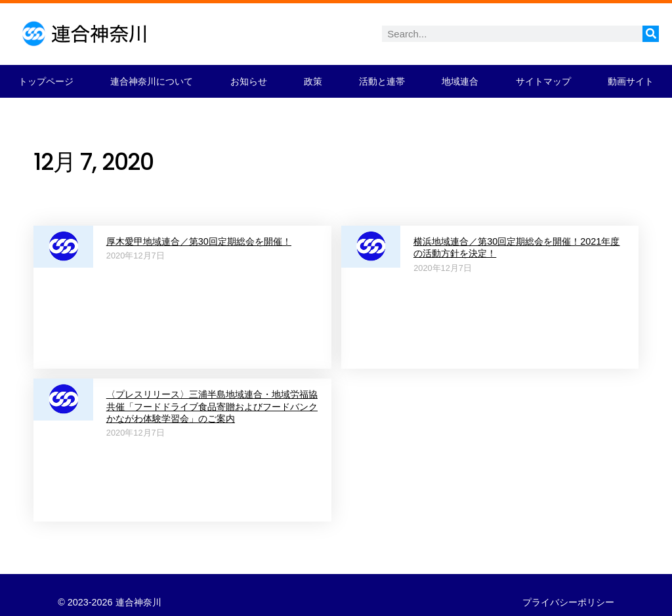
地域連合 (460, 81)
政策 (313, 81)
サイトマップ (543, 81)
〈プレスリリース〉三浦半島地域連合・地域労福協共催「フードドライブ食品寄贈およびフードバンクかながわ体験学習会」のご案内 (212, 406)
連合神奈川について (152, 81)
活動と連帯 (382, 81)
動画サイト (631, 81)
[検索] (651, 34)
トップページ (46, 81)
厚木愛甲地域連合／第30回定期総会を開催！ (199, 241)
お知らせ (249, 81)
